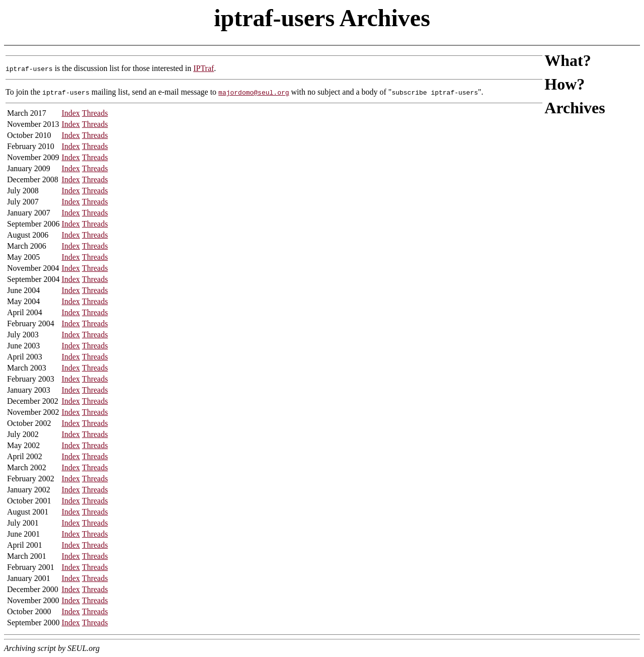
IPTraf (204, 68)
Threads (95, 113)
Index (70, 113)
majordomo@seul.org (254, 92)
